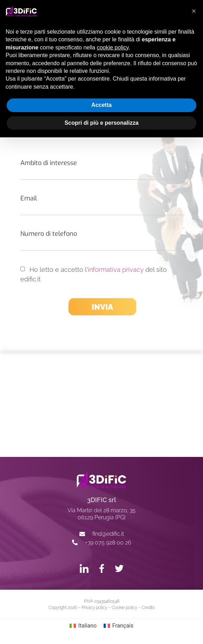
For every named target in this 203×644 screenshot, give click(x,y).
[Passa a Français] (119, 626)
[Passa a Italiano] (83, 626)
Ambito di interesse (49, 163)
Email (29, 198)
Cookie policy (124, 608)
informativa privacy (116, 270)
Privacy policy (94, 608)
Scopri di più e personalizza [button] (102, 123)
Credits (148, 608)
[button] (194, 11)
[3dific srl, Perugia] (101, 404)
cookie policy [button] (113, 47)
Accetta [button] (101, 105)
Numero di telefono (49, 234)
